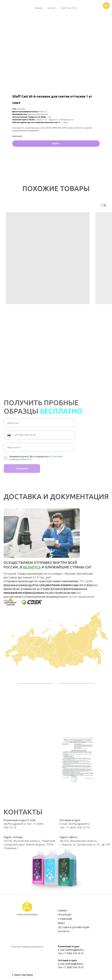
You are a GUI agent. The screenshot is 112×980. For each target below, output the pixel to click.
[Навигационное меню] (106, 6)
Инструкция (17, 136)
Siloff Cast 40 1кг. (69, 8)
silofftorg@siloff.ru (75, 950)
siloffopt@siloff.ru (74, 964)
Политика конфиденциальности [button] (27, 947)
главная (38, 8)
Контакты (64, 931)
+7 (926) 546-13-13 (73, 967)
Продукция (64, 915)
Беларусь (32, 567)
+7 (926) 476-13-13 (73, 953)
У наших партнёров (22, 975)
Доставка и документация (74, 927)
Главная (62, 911)
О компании (65, 919)
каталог (52, 8)
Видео (62, 923)
